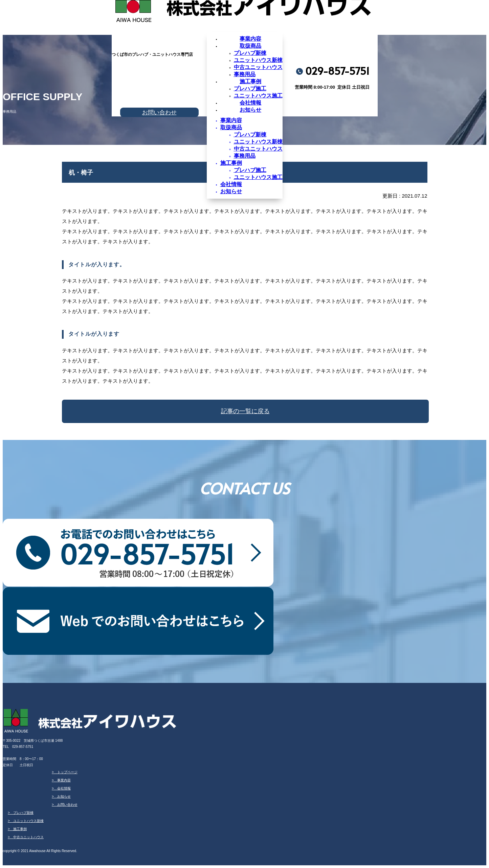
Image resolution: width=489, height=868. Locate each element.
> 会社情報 (61, 788)
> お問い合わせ (65, 805)
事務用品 (245, 74)
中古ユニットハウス (258, 67)
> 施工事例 (17, 829)
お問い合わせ (159, 112)
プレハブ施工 (250, 88)
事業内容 (250, 39)
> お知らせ (61, 796)
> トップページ (65, 772)
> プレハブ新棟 (21, 813)
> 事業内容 (61, 780)
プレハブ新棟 (250, 53)
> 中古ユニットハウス (26, 837)
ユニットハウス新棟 (258, 60)
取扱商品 (250, 46)
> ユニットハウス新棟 (26, 821)
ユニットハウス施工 (258, 96)
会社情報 (250, 103)
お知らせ (250, 110)
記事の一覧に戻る (245, 411)
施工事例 (250, 81)
